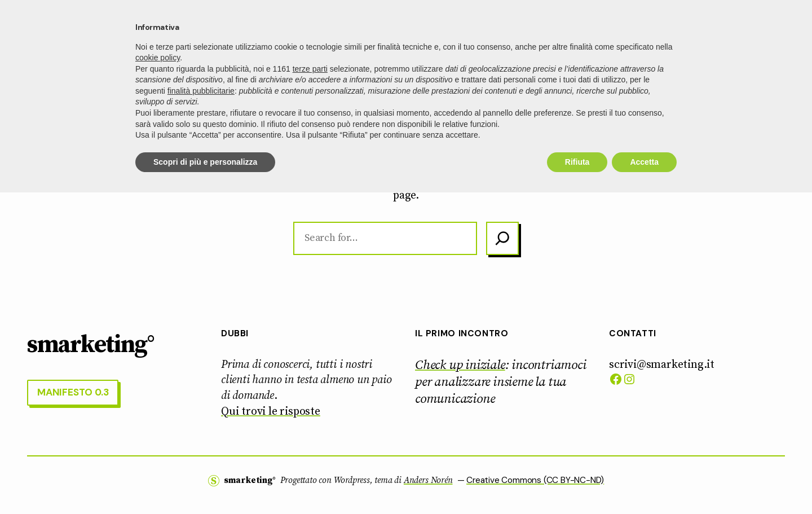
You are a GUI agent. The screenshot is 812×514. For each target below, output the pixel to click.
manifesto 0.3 (739, 30)
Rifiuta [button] (577, 483)
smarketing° (76, 31)
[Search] (502, 238)
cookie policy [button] (158, 379)
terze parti (310, 390)
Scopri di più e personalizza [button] (205, 483)
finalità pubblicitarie (201, 412)
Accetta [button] (644, 483)
